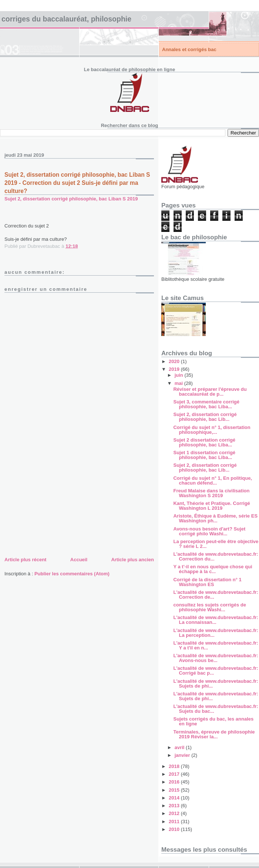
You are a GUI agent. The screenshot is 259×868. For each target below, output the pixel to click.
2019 (175, 369)
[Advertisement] (60, 503)
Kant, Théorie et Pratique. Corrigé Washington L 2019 (211, 506)
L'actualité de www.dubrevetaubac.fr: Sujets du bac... (216, 709)
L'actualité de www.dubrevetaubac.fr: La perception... (216, 633)
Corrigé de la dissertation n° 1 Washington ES (207, 582)
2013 (175, 806)
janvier (183, 755)
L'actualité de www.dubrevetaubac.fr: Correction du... (216, 556)
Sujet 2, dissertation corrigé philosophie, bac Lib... (205, 417)
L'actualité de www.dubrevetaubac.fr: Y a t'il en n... (216, 645)
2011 (175, 822)
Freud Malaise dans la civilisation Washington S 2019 (211, 493)
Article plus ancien (132, 560)
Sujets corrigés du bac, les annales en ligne (213, 721)
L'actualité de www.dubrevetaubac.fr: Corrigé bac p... (216, 671)
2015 (175, 790)
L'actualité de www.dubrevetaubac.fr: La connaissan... (216, 620)
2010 (175, 829)
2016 (175, 782)
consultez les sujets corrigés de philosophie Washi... (210, 607)
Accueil (79, 560)
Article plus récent (25, 560)
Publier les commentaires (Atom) (72, 574)
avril (180, 747)
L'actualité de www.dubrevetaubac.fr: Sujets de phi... (216, 684)
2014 (175, 798)
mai (179, 383)
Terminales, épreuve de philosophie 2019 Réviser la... (214, 734)
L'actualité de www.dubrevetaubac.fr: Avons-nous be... (216, 658)
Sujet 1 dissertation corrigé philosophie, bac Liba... (204, 455)
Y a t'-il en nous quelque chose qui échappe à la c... (213, 569)
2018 (175, 766)
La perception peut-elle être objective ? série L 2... (216, 544)
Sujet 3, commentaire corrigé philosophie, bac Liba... (206, 404)
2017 (175, 774)
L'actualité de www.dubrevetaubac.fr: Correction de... (216, 595)
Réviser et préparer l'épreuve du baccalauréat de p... (210, 392)
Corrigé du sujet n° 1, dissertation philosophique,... (212, 430)
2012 (175, 813)
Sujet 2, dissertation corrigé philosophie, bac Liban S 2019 (71, 199)
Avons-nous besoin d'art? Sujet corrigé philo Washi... (209, 531)
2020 (175, 361)
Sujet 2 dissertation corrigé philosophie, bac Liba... (204, 442)
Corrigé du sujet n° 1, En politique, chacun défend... (213, 480)
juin (180, 375)
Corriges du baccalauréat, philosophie (66, 19)
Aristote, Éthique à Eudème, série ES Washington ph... (215, 518)
